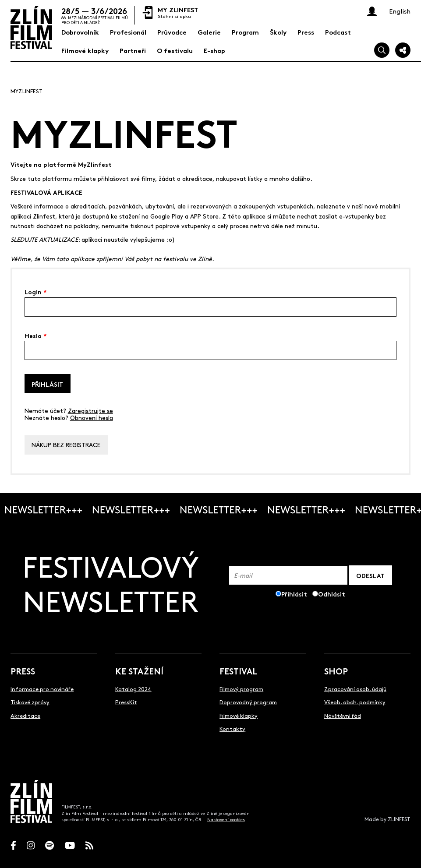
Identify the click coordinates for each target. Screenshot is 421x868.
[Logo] (31, 28)
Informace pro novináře (42, 689)
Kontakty (232, 729)
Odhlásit (332, 594)
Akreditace (25, 715)
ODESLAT (370, 575)
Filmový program (241, 689)
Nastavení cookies (226, 819)
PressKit (126, 702)
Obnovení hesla (92, 417)
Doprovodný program (248, 702)
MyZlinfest (27, 91)
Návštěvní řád (343, 715)
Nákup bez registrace (66, 445)
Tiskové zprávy (30, 702)
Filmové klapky (239, 715)
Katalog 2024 (133, 689)
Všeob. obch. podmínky (355, 702)
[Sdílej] (403, 50)
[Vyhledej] (382, 50)
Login (36, 291)
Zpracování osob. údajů (355, 689)
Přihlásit (47, 384)
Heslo (36, 335)
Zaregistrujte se (90, 410)
